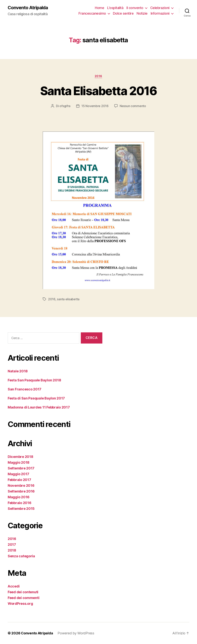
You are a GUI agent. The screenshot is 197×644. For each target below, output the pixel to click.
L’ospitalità (115, 8)
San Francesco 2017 (25, 389)
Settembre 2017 (21, 468)
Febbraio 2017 (19, 480)
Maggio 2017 (18, 474)
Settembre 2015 (21, 509)
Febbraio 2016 (20, 503)
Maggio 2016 (19, 497)
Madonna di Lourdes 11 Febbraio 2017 (39, 407)
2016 (98, 76)
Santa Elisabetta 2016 (98, 91)
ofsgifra (65, 106)
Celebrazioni (160, 8)
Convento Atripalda (28, 8)
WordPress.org (20, 604)
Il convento (135, 8)
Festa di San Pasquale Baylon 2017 (36, 398)
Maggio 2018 (19, 462)
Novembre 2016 (21, 485)
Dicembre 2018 (20, 457)
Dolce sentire (123, 14)
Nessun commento (133, 106)
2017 (12, 545)
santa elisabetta (68, 299)
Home (99, 8)
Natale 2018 (18, 371)
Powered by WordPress (76, 633)
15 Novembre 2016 (95, 106)
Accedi (14, 586)
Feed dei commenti (23, 598)
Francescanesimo (92, 14)
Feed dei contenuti (23, 592)
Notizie (142, 14)
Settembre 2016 (21, 491)
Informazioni (160, 14)
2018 (12, 550)
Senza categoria (21, 556)
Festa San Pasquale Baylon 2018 (34, 380)
